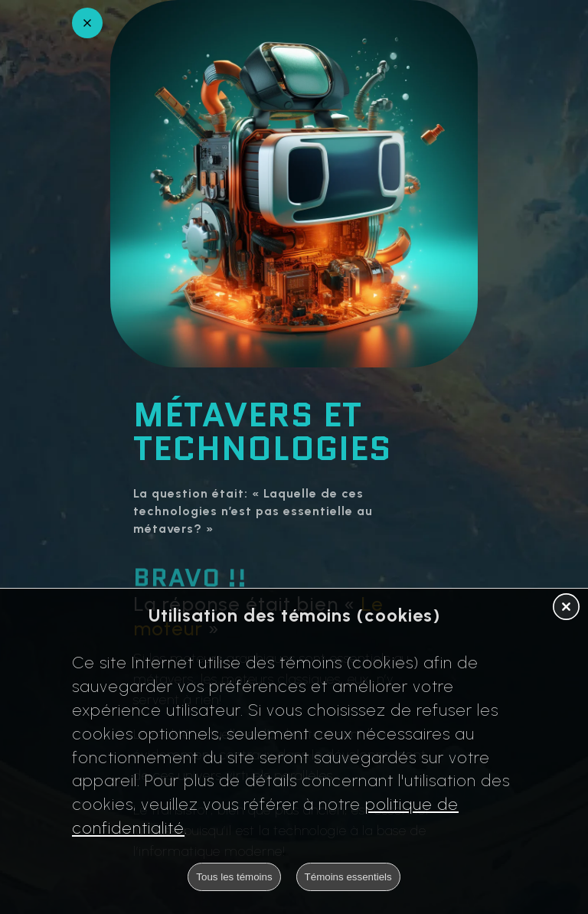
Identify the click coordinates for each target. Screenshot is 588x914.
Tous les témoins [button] (234, 877)
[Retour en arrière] (87, 23)
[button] (566, 608)
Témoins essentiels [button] (348, 877)
